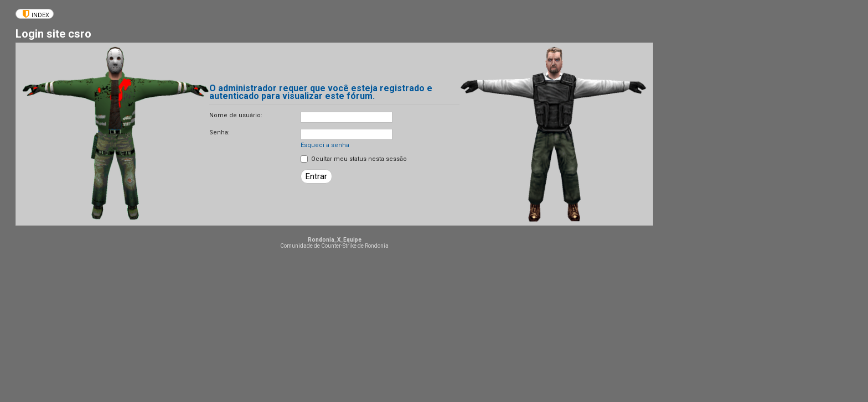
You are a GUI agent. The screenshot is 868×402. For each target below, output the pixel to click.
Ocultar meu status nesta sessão (354, 159)
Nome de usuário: (236, 115)
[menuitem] (35, 14)
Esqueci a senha (325, 145)
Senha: (219, 132)
